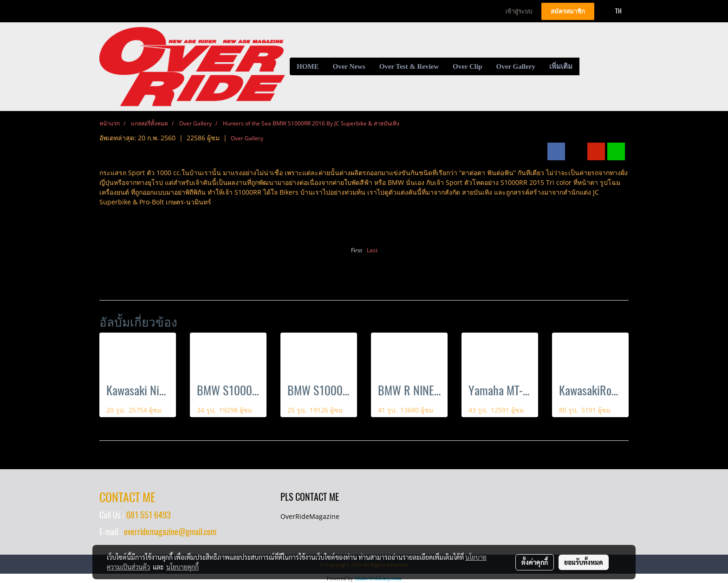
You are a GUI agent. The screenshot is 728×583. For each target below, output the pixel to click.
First (357, 250)
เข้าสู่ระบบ (519, 11)
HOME (308, 66)
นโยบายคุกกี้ (182, 567)
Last (372, 250)
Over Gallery (516, 66)
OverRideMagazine (310, 516)
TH (613, 11)
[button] (588, 66)
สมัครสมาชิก (568, 11)
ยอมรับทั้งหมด (584, 562)
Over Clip (467, 66)
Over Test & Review (409, 66)
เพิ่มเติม (561, 66)
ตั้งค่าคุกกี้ (535, 562)
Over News (349, 66)
